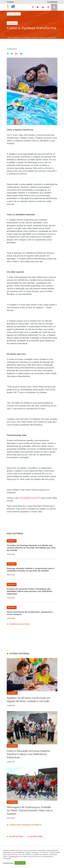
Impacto (17, 14)
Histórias (27, 38)
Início (10, 38)
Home (10, 14)
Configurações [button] (8, 863)
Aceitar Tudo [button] (20, 863)
